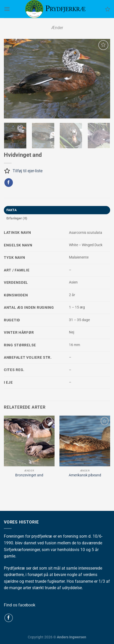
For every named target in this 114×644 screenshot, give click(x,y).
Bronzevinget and (29, 475)
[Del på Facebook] (9, 183)
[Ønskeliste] (108, 9)
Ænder (57, 28)
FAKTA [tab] (12, 210)
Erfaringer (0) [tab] (17, 218)
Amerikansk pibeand (85, 475)
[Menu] (7, 9)
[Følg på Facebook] (9, 618)
